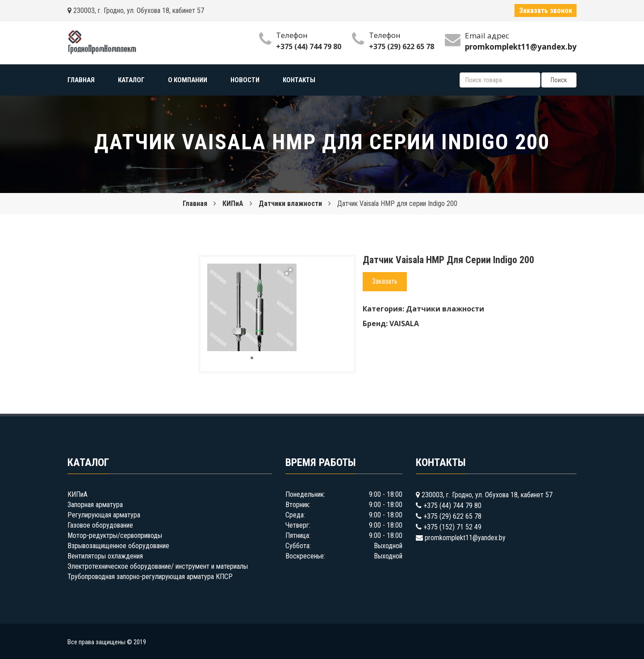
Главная (195, 204)
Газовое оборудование (100, 525)
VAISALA (404, 323)
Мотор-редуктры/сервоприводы (115, 535)
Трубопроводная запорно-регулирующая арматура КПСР (150, 577)
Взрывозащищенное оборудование (118, 546)
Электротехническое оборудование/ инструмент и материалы (158, 566)
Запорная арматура (95, 505)
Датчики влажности (290, 204)
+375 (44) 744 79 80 (309, 46)
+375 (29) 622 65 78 (401, 46)
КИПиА (233, 204)
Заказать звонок (546, 10)
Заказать (385, 281)
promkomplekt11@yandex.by (465, 538)
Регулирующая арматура (104, 515)
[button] (289, 272)
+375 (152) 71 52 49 (452, 527)
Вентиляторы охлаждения (105, 556)
